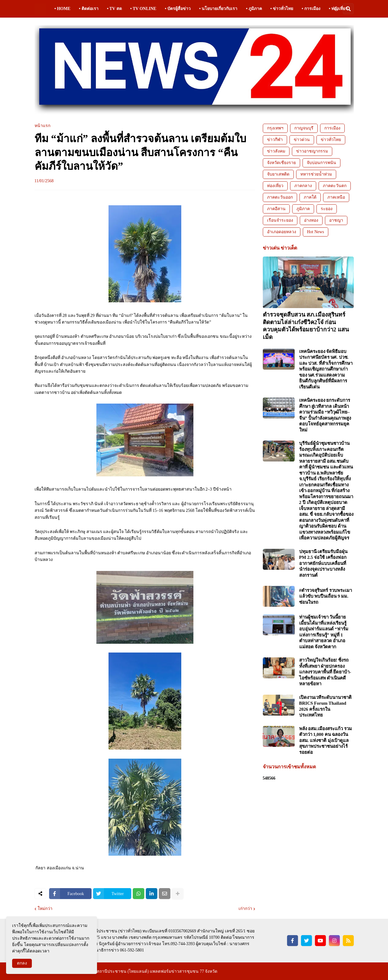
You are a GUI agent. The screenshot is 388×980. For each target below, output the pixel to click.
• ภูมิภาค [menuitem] (254, 9)
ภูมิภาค (303, 209)
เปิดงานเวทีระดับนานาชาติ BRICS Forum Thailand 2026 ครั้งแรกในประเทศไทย (325, 706)
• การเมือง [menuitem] (311, 9)
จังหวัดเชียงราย (281, 163)
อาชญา (336, 220)
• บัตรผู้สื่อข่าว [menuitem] (178, 9)
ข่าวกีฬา (275, 140)
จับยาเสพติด (278, 174)
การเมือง (332, 128)
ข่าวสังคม (276, 151)
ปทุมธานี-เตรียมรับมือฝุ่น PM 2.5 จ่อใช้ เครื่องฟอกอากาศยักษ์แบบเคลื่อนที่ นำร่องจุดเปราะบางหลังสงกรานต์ (323, 563)
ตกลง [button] (22, 963)
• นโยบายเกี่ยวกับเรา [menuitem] (218, 9)
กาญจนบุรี (304, 128)
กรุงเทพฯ (275, 128)
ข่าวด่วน (302, 140)
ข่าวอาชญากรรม (312, 151)
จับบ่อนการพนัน (321, 163)
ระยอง (327, 209)
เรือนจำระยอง (280, 220)
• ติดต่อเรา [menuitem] (89, 9)
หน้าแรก (42, 126)
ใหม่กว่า (45, 909)
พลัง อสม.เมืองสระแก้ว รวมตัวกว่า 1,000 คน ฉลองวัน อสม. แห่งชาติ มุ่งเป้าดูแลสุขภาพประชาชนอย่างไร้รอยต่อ (326, 740)
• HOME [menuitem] (63, 9)
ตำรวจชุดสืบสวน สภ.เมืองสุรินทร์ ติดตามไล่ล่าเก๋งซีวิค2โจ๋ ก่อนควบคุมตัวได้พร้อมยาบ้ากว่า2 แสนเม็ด (306, 326)
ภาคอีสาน (276, 209)
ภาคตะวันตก (335, 186)
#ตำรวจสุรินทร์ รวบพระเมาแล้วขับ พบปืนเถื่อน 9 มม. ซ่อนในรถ (326, 596)
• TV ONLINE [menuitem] (143, 9)
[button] (336, 9)
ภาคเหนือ (336, 197)
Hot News (316, 232)
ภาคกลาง (303, 186)
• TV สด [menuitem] (114, 9)
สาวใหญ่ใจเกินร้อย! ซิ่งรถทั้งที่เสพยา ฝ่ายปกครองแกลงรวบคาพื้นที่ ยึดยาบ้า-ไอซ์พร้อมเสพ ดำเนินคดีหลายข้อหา (325, 672)
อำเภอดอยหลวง (282, 232)
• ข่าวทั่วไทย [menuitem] (282, 9)
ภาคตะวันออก (280, 197)
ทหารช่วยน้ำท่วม (316, 174)
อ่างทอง (311, 220)
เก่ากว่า (245, 909)
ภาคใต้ (310, 197)
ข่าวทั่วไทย (331, 140)
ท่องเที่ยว (275, 186)
